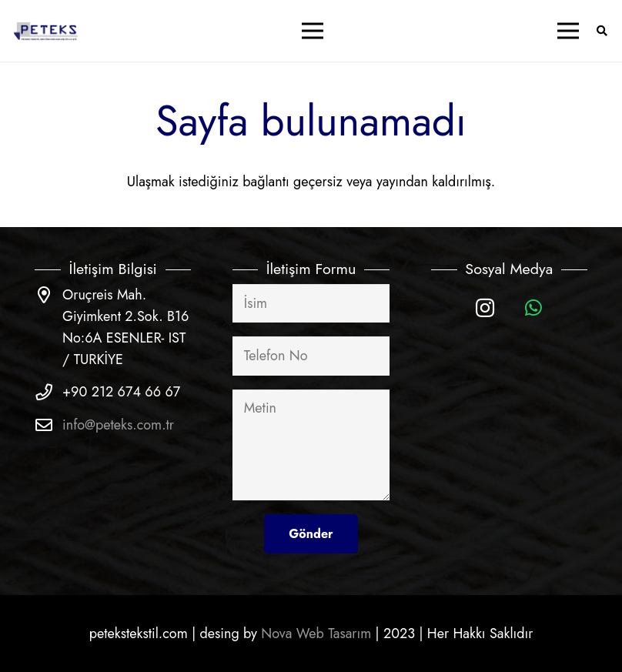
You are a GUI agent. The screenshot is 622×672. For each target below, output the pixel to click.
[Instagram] (485, 308)
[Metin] (311, 445)
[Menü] (312, 31)
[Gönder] (311, 534)
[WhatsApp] (533, 308)
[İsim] (311, 303)
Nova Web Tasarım (316, 634)
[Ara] (602, 31)
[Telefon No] (311, 356)
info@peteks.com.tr (118, 425)
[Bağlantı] (46, 31)
